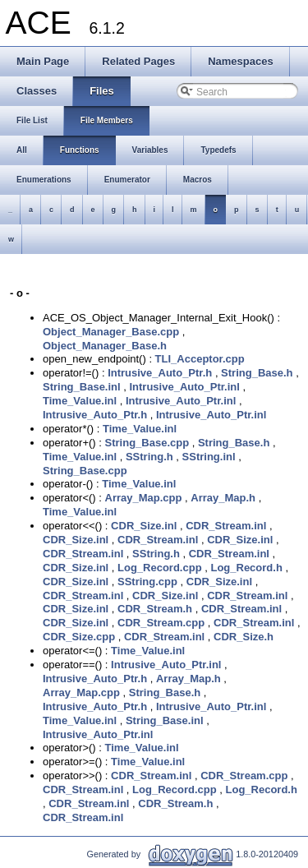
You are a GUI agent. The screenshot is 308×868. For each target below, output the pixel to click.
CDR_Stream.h (155, 609)
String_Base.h (257, 373)
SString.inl (209, 457)
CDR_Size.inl (144, 526)
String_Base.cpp (147, 443)
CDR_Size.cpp (79, 637)
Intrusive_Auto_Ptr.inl (184, 387)
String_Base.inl (82, 387)
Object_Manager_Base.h (105, 346)
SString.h (149, 457)
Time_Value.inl (80, 401)
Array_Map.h (223, 498)
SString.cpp (147, 582)
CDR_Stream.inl (226, 526)
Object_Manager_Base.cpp (111, 332)
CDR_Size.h (244, 637)
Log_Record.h (246, 568)
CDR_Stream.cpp (161, 623)
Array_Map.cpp (144, 498)
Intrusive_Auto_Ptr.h (160, 373)
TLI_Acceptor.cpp (200, 359)
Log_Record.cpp (160, 568)
